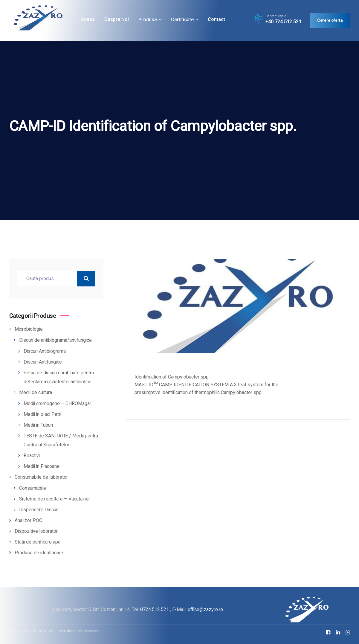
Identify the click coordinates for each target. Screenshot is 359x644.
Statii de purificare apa (38, 542)
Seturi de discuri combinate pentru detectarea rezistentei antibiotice (59, 377)
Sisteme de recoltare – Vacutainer (55, 499)
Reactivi (32, 456)
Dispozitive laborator (36, 531)
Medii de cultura (36, 393)
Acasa (88, 19)
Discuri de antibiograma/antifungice (55, 340)
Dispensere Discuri (39, 510)
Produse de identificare (39, 553)
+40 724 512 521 (283, 22)
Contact (216, 19)
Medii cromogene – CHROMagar (57, 404)
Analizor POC (28, 521)
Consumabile (33, 488)
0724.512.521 (155, 609)
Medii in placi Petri (42, 414)
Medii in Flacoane (42, 466)
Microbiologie (29, 329)
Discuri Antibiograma (45, 351)
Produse (148, 20)
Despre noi (117, 19)
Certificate (182, 20)
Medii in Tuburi (38, 425)
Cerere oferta (330, 20)
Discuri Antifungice (43, 362)
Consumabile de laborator (41, 477)
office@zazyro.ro (205, 609)
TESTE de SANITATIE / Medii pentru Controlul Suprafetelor (61, 440)
